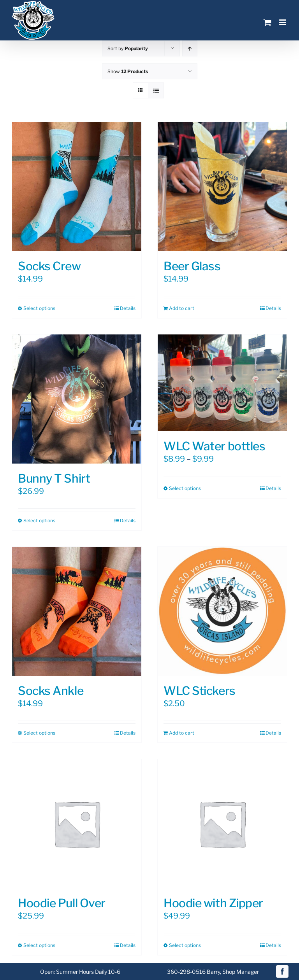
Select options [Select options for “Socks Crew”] (39, 308)
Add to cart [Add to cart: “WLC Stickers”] (182, 733)
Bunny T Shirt (54, 478)
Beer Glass (192, 266)
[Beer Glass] (222, 187)
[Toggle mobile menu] (283, 22)
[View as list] (156, 90)
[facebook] (282, 971)
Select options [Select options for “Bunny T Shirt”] (39, 521)
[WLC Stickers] (222, 611)
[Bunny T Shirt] (77, 399)
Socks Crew (49, 266)
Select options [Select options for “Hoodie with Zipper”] (185, 945)
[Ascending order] (190, 48)
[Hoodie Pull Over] (77, 824)
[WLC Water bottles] (222, 383)
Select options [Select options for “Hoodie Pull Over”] (39, 945)
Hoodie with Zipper (213, 903)
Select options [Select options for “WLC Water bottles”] (185, 488)
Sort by (128, 48)
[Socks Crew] (77, 187)
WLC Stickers (200, 691)
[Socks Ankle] (77, 611)
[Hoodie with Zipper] (222, 824)
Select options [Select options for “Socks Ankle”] (39, 733)
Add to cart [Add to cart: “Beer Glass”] (182, 308)
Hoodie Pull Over (62, 903)
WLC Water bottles (214, 446)
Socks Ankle (51, 691)
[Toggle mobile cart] (267, 22)
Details (128, 308)
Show (128, 71)
